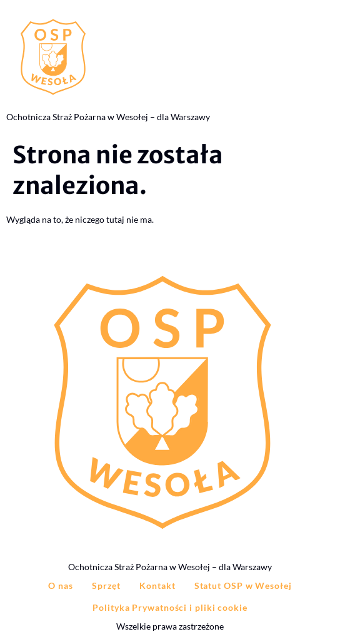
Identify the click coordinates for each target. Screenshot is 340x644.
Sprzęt (106, 585)
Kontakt (157, 585)
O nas (61, 585)
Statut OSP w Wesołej (243, 585)
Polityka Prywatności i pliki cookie (170, 607)
